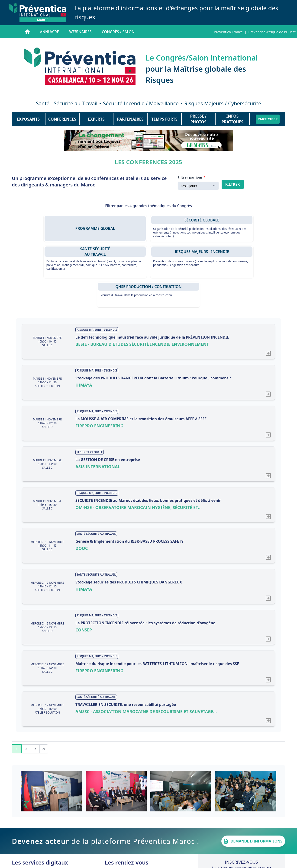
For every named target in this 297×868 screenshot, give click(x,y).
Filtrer (233, 184)
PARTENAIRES (130, 119)
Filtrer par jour (190, 177)
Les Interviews (42, 835)
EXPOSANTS (28, 119)
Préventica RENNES (139, 835)
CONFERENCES (62, 119)
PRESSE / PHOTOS (199, 119)
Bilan (114, 830)
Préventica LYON (137, 841)
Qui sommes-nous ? (118, 863)
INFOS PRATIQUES (232, 119)
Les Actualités (39, 841)
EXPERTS (96, 119)
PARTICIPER (268, 119)
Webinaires (80, 32)
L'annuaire (39, 824)
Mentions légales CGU (177, 863)
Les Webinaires (47, 830)
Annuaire (49, 32)
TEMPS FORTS (164, 119)
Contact (147, 863)
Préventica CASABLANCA (144, 824)
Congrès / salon (118, 32)
